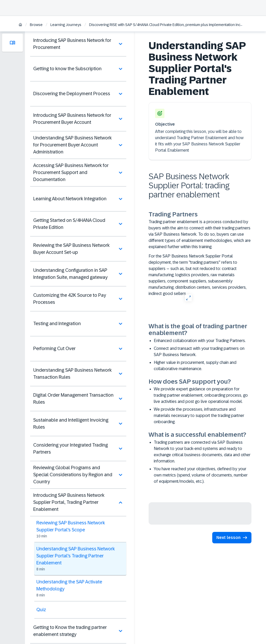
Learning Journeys (66, 25)
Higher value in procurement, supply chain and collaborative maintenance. (195, 366)
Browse (36, 25)
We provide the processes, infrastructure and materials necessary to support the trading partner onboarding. (199, 416)
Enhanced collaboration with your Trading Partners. (200, 341)
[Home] (20, 25)
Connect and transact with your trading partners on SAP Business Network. (199, 352)
